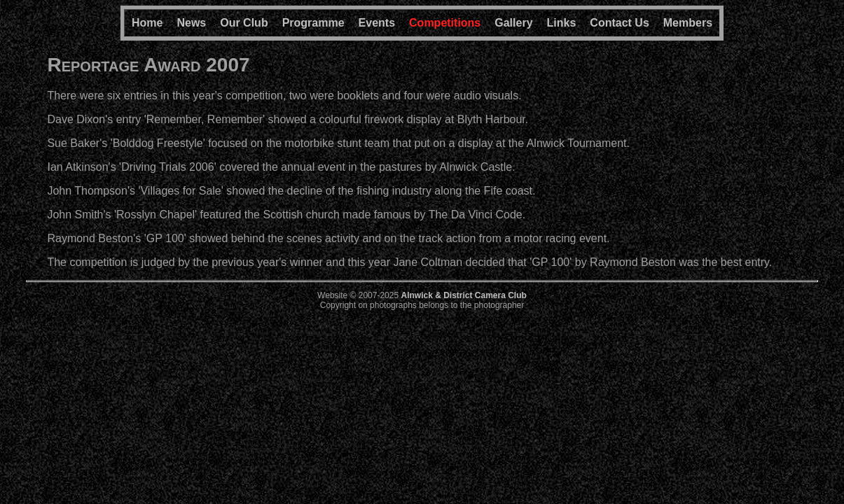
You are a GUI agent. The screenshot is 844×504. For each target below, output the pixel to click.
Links (562, 23)
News (191, 23)
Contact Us (619, 23)
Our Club (244, 23)
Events (377, 23)
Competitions (445, 23)
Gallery (513, 23)
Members (688, 23)
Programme (313, 23)
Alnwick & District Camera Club (463, 295)
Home (147, 23)
